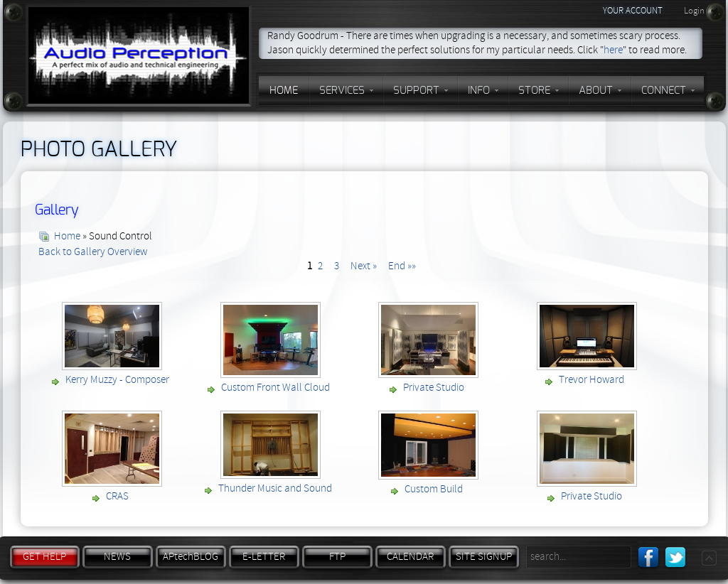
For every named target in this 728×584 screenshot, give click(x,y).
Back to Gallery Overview (93, 252)
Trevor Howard (591, 380)
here (613, 50)
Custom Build (434, 489)
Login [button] (694, 11)
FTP (337, 557)
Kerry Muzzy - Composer (117, 380)
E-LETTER (264, 557)
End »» (402, 266)
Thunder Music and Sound (275, 488)
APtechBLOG (191, 557)
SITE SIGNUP (484, 557)
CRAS (117, 496)
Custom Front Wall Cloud (275, 388)
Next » (364, 266)
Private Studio (434, 388)
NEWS (117, 557)
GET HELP (44, 557)
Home (67, 236)
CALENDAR (410, 557)
